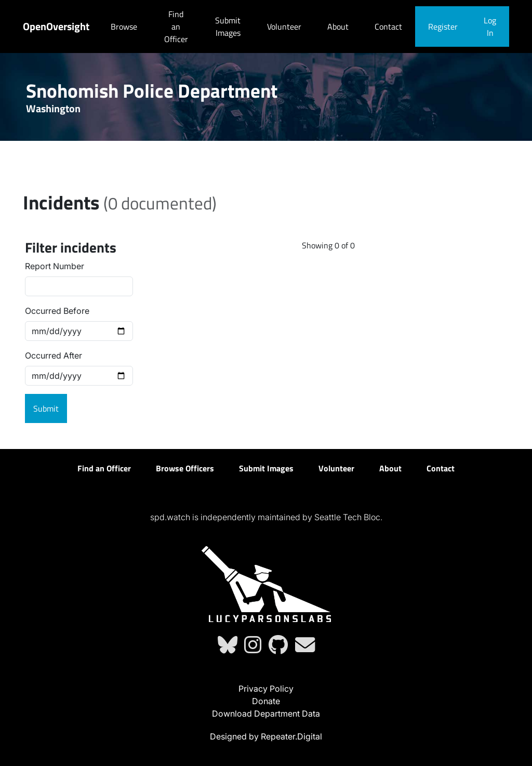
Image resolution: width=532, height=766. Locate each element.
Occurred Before (57, 311)
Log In (490, 27)
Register (443, 27)
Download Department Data (266, 714)
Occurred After (54, 355)
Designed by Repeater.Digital (266, 736)
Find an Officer (176, 27)
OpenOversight (56, 26)
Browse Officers (185, 468)
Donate (266, 701)
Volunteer (284, 27)
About (338, 27)
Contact (388, 27)
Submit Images (228, 27)
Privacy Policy (266, 689)
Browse (124, 27)
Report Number (55, 266)
